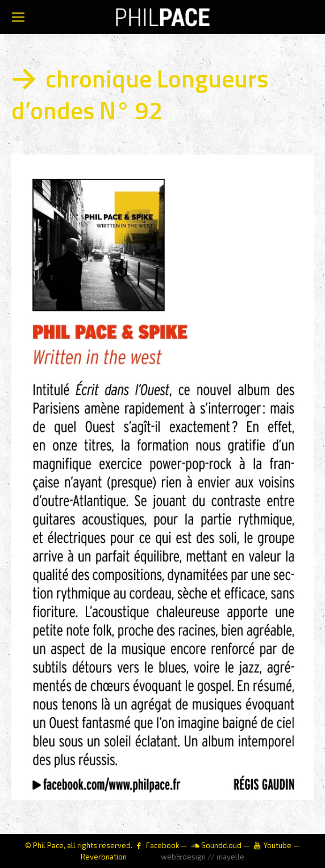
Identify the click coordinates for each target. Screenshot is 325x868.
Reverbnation (104, 857)
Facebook (163, 845)
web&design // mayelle (203, 857)
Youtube (278, 845)
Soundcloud (221, 845)
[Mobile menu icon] (18, 17)
